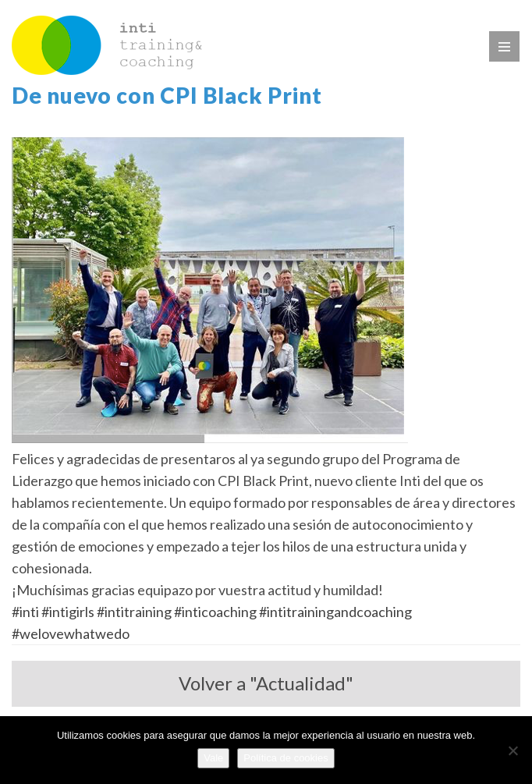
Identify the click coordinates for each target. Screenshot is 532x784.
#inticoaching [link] (215, 612)
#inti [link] (25, 612)
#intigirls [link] (68, 612)
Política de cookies (286, 758)
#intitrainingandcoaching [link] (335, 612)
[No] (512, 750)
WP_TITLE (107, 45)
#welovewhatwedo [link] (71, 633)
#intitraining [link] (134, 612)
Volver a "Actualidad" (266, 683)
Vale (213, 758)
